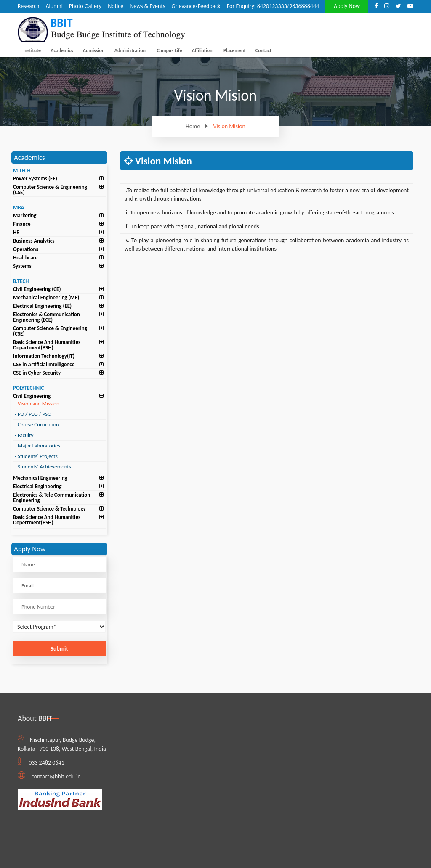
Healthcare (25, 258)
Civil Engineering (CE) (37, 289)
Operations (26, 249)
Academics (62, 50)
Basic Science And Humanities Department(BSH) (47, 345)
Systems (22, 266)
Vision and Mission (37, 404)
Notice (116, 6)
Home (199, 126)
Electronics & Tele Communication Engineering (52, 498)
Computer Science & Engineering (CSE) (50, 190)
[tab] (59, 179)
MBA (19, 208)
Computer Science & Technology (49, 509)
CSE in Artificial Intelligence (44, 364)
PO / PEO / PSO (33, 414)
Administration (130, 50)
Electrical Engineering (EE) (42, 306)
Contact (263, 50)
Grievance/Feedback (196, 6)
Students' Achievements (43, 467)
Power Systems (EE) (35, 179)
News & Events (147, 6)
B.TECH (21, 281)
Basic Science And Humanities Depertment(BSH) (47, 520)
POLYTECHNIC (28, 388)
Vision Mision (229, 127)
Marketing (25, 216)
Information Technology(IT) (44, 356)
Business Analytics (34, 241)
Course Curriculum (37, 425)
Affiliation (202, 50)
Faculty (24, 435)
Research (28, 6)
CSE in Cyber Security (37, 373)
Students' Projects (36, 456)
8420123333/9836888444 (288, 6)
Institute (32, 50)
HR (16, 232)
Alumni (54, 6)
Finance (22, 224)
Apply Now (347, 6)
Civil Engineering (32, 396)
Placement (235, 50)
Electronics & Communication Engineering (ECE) (47, 317)
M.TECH (22, 171)
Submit (59, 649)
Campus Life (169, 50)
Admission (94, 50)
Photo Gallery (85, 6)
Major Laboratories (37, 446)
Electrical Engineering (37, 486)
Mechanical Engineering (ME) (46, 298)
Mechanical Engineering (40, 478)
